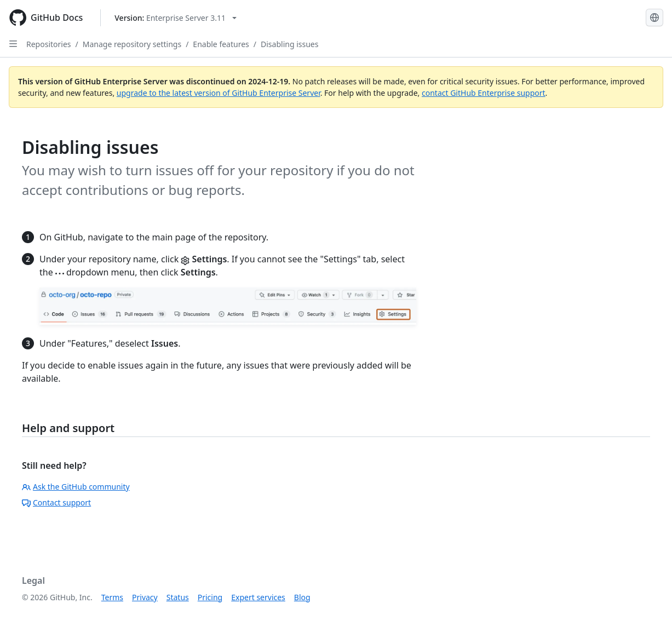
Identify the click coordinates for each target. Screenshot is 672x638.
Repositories (49, 44)
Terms (112, 597)
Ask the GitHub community (76, 487)
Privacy (145, 597)
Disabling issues (289, 44)
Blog (302, 597)
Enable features (221, 44)
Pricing (210, 597)
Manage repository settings (132, 44)
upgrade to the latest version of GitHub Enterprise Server (219, 93)
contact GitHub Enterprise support (484, 93)
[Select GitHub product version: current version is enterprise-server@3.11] (176, 18)
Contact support (56, 502)
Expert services (258, 597)
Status (178, 597)
